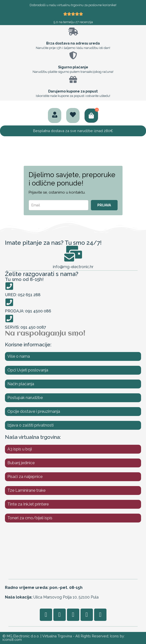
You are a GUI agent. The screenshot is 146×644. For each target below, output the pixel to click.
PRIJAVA (104, 205)
